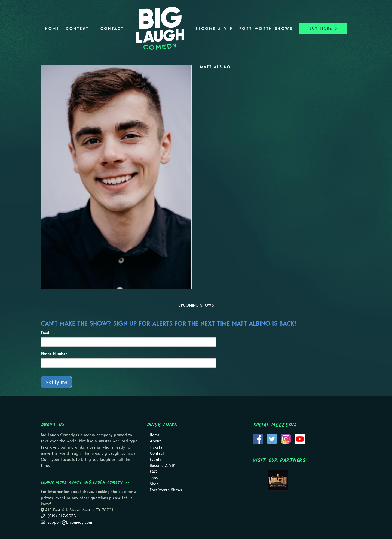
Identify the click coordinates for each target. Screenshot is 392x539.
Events (155, 459)
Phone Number (54, 354)
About (155, 441)
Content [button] (80, 29)
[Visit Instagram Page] (286, 438)
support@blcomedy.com (70, 522)
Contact (112, 29)
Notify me (56, 382)
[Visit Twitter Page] (272, 438)
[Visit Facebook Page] (258, 438)
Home (52, 29)
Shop (154, 484)
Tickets (156, 447)
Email (46, 333)
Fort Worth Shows (266, 29)
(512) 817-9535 (62, 516)
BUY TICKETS (323, 28)
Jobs (154, 478)
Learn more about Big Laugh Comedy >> (85, 482)
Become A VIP (214, 29)
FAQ (153, 472)
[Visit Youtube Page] (300, 438)
